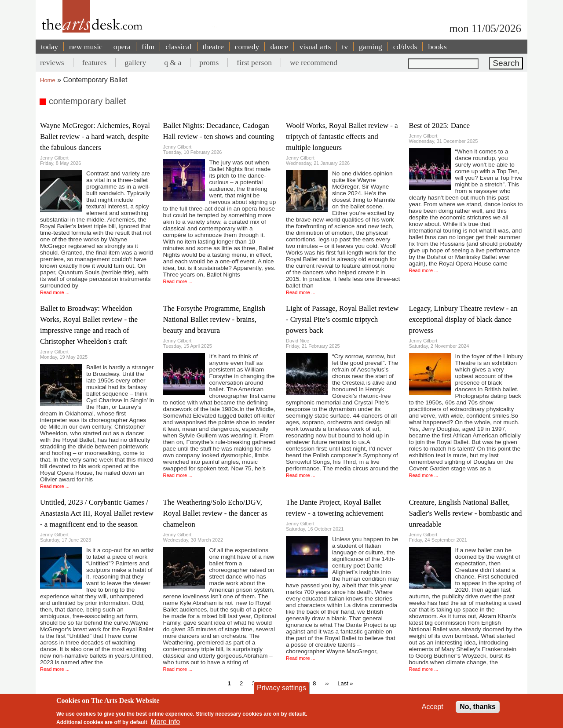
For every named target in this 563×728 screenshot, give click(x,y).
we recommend (314, 62)
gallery (135, 62)
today (49, 47)
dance (279, 47)
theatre (213, 47)
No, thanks (478, 707)
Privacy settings (281, 688)
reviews (52, 62)
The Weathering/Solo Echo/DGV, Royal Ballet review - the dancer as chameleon (215, 513)
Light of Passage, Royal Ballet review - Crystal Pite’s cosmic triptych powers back (342, 319)
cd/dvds (405, 47)
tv (345, 47)
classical (179, 47)
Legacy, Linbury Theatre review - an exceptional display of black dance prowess (463, 319)
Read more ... (55, 292)
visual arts (315, 47)
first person (254, 62)
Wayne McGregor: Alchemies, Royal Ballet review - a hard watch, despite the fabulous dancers (95, 136)
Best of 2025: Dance (439, 126)
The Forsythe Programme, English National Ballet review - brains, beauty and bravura (214, 319)
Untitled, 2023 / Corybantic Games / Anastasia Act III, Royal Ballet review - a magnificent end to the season (97, 513)
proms (209, 62)
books (437, 47)
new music (86, 47)
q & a (173, 62)
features (95, 62)
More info (166, 722)
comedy (247, 47)
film (148, 47)
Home (48, 80)
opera (122, 47)
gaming (371, 47)
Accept (433, 707)
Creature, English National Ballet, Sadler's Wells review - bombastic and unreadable (466, 513)
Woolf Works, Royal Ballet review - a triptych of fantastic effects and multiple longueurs (342, 136)
